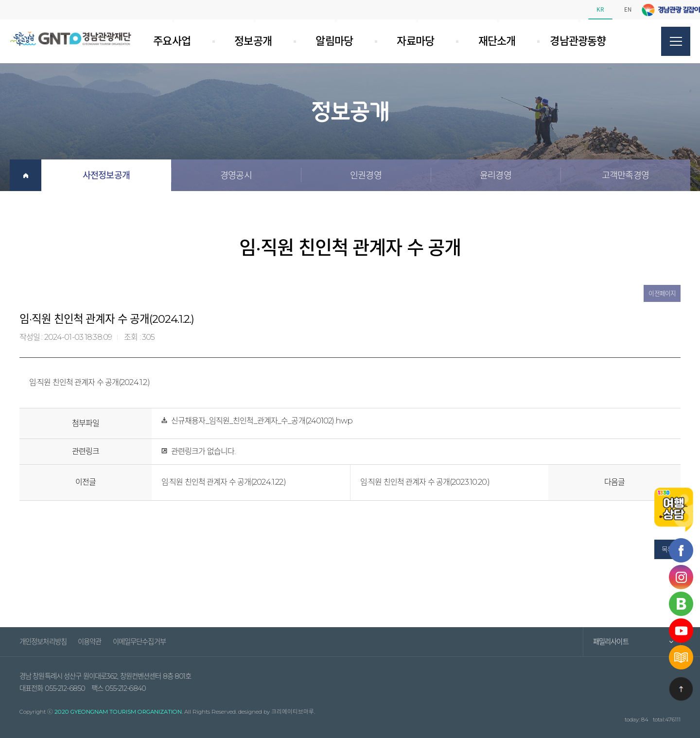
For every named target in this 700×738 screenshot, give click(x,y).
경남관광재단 (70, 38)
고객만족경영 (625, 175)
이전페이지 (662, 293)
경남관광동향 (571, 41)
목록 (667, 549)
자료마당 (404, 41)
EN (628, 9)
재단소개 (486, 41)
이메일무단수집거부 (139, 642)
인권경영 (366, 175)
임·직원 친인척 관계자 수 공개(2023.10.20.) (425, 482)
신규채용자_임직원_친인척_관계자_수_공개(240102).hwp (262, 421)
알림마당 (323, 41)
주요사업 (172, 41)
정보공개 (242, 41)
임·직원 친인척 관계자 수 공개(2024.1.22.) (224, 482)
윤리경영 (495, 175)
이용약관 (89, 642)
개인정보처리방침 (43, 642)
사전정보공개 (106, 175)
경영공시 (236, 175)
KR (600, 9)
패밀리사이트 (611, 642)
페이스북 (666, 10)
